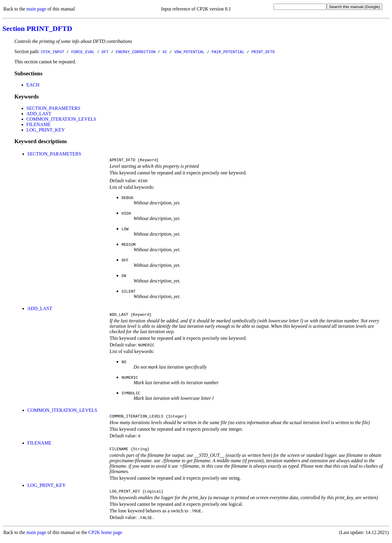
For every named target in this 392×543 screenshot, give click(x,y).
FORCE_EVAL (83, 52)
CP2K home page (105, 537)
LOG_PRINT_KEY (46, 130)
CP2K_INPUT (52, 52)
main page (36, 9)
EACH (33, 85)
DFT (105, 52)
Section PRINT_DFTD (37, 29)
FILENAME (39, 124)
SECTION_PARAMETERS (53, 108)
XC (165, 52)
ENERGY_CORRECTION (136, 52)
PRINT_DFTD (263, 52)
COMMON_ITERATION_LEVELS (61, 119)
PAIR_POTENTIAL (228, 52)
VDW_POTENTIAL (189, 52)
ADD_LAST (39, 114)
